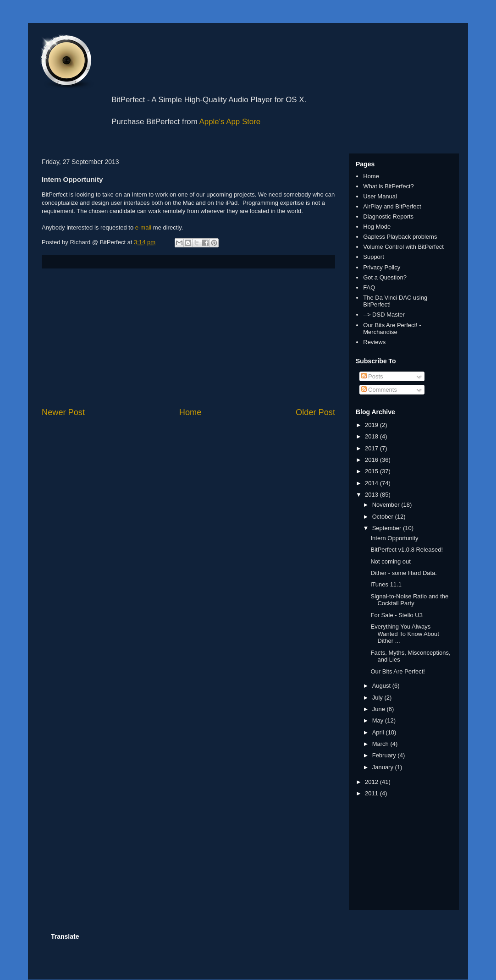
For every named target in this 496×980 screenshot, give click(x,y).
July (378, 698)
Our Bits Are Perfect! (398, 671)
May (379, 720)
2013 (372, 495)
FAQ (369, 287)
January (384, 767)
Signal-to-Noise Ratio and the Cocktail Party (409, 600)
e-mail (143, 227)
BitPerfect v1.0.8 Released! (407, 550)
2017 (372, 448)
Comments (379, 390)
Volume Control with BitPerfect (403, 247)
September (388, 528)
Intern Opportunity (394, 538)
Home (190, 412)
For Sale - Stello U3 (396, 615)
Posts (372, 376)
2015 (372, 471)
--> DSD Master (384, 315)
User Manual (380, 196)
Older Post (315, 412)
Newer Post (63, 412)
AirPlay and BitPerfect (392, 206)
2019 (372, 425)
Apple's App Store (230, 122)
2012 (372, 782)
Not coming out (390, 561)
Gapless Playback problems (400, 237)
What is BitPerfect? (389, 186)
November (387, 505)
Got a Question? (385, 277)
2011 (372, 793)
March (381, 744)
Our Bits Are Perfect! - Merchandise (392, 329)
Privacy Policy (382, 267)
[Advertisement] (188, 338)
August (382, 686)
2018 (372, 436)
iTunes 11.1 (386, 584)
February (385, 755)
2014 (372, 483)
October (384, 517)
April (379, 732)
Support (374, 257)
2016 (372, 460)
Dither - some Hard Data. (404, 573)
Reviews (374, 342)
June (380, 709)
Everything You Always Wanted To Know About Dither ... (405, 634)
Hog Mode (377, 227)
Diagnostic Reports (388, 216)
